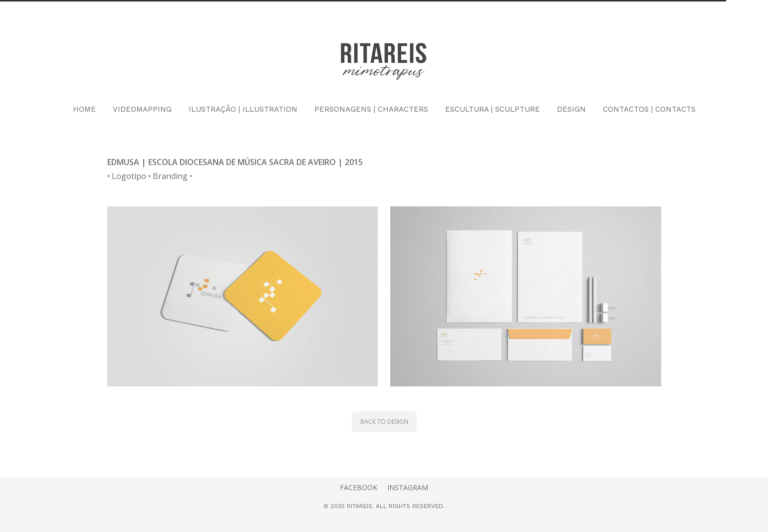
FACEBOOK (359, 487)
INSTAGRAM (408, 487)
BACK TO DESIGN (384, 422)
